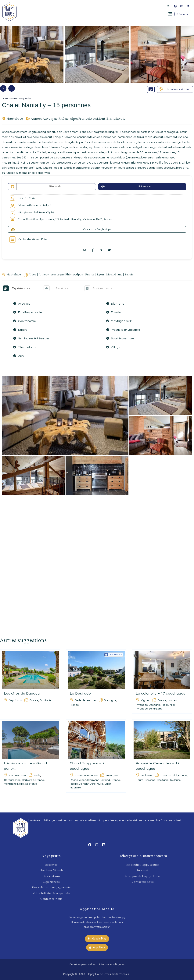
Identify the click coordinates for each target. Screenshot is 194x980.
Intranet (143, 871)
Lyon (93, 119)
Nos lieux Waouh (51, 871)
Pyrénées (142, 709)
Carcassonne (17, 776)
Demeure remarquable (16, 99)
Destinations (51, 876)
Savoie (120, 119)
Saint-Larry (156, 709)
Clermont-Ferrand (99, 780)
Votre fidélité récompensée (51, 893)
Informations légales (112, 964)
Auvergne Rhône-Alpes (61, 119)
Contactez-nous (51, 899)
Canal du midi (168, 776)
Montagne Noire (14, 784)
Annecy (37, 119)
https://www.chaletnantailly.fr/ (36, 213)
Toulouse (146, 776)
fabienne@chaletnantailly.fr (35, 205)
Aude (37, 776)
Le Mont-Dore (87, 784)
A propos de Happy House (143, 876)
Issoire (74, 784)
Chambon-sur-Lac (86, 776)
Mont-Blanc (106, 119)
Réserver (51, 865)
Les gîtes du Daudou (22, 693)
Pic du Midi (168, 705)
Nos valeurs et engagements (51, 888)
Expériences (51, 882)
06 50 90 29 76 (26, 198)
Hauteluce (15, 119)
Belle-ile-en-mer (86, 700)
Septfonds (15, 700)
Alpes (32, 275)
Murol (100, 784)
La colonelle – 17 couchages (161, 693)
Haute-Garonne (146, 780)
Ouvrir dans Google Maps (97, 229)
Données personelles (83, 964)
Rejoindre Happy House (143, 865)
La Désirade (80, 693)
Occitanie (46, 700)
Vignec (145, 700)
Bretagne (110, 700)
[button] (182, 14)
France (84, 119)
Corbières (28, 780)
